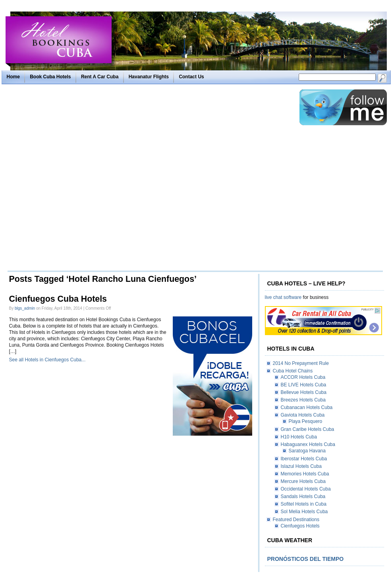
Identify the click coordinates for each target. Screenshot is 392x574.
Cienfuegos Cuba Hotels (58, 299)
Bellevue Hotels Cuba (304, 392)
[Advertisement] (92, 179)
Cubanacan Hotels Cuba (307, 407)
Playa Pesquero (306, 421)
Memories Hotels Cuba (305, 474)
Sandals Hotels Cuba (303, 496)
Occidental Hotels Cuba (306, 489)
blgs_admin (25, 308)
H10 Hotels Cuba (299, 437)
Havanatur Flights (149, 77)
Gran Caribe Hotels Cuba (308, 429)
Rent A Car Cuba (100, 77)
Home (13, 77)
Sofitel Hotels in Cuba (304, 504)
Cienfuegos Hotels (300, 526)
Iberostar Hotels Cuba (304, 459)
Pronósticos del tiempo (306, 559)
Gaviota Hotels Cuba (303, 415)
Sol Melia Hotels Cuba (304, 512)
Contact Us (191, 77)
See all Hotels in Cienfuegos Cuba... (47, 360)
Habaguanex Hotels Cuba (308, 444)
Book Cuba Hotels (50, 77)
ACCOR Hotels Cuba (303, 377)
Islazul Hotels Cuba (301, 466)
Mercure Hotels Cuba (303, 481)
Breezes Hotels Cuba (303, 400)
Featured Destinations (296, 520)
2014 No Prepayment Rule (301, 363)
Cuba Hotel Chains (293, 371)
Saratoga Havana (307, 451)
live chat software (283, 297)
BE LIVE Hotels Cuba (304, 385)
